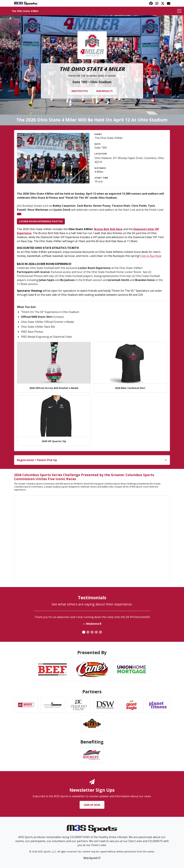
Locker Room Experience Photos (41, 221)
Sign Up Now (92, 805)
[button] (3, 620)
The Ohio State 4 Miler (25, 11)
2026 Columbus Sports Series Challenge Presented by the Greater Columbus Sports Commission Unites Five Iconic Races (84, 477)
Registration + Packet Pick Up (37, 460)
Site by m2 (92, 858)
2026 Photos (80, 91)
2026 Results (104, 91)
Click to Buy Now (151, 256)
